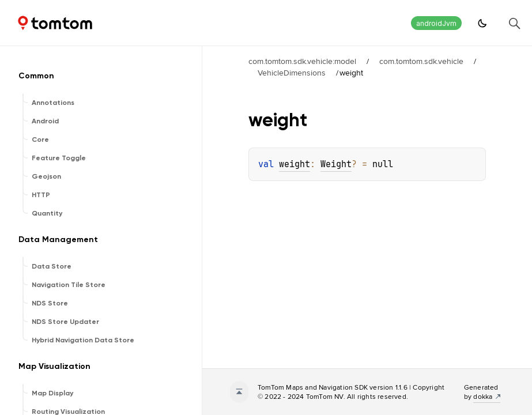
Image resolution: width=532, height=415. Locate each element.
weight (295, 164)
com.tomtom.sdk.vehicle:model (302, 61)
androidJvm (436, 23)
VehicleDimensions (292, 73)
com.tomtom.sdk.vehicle (421, 61)
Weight (336, 164)
